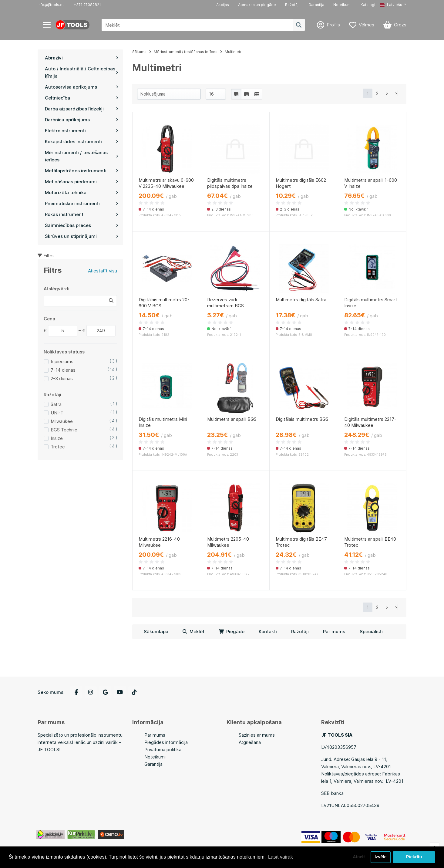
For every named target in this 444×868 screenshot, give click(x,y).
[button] (393, 5)
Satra (56, 404)
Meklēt (193, 632)
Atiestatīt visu (103, 271)
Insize (57, 438)
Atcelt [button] (359, 857)
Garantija (316, 5)
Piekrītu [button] (414, 857)
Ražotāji (292, 5)
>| (397, 93)
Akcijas (223, 5)
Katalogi (368, 5)
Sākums (139, 52)
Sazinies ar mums (257, 735)
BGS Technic (64, 430)
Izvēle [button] (380, 857)
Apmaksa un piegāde (257, 5)
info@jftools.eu (51, 5)
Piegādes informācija (166, 742)
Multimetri (234, 52)
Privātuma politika (163, 750)
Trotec (58, 447)
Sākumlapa (156, 632)
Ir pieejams (62, 361)
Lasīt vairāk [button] (281, 857)
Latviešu (391, 5)
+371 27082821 (87, 5)
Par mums (334, 632)
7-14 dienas (63, 370)
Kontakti (268, 632)
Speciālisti (371, 632)
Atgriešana (250, 742)
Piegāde (232, 632)
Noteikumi (342, 5)
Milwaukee (62, 421)
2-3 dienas (62, 378)
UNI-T (57, 413)
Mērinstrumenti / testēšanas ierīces (186, 52)
